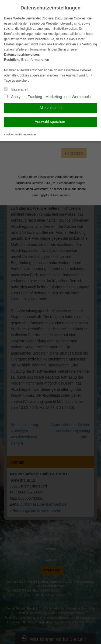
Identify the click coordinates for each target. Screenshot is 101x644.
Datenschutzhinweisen (21, 55)
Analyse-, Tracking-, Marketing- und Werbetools (47, 97)
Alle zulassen (50, 108)
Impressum (29, 134)
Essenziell (16, 89)
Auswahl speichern (51, 122)
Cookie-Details (13, 134)
